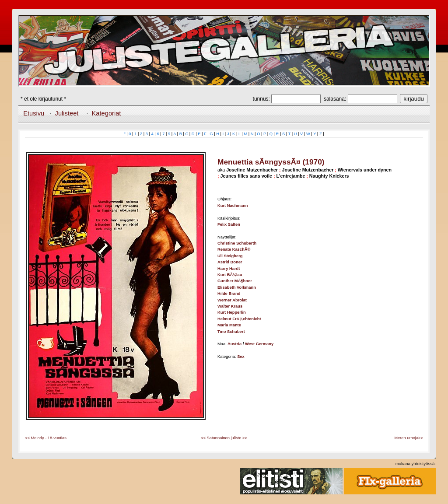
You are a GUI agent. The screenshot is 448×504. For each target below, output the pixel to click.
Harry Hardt (229, 269)
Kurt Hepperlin (232, 312)
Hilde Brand (229, 294)
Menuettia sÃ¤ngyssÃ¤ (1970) (271, 162)
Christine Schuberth (237, 243)
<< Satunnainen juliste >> (224, 438)
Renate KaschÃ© (234, 249)
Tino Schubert (231, 332)
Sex (241, 357)
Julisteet (67, 113)
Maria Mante (229, 325)
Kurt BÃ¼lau (230, 275)
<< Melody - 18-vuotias (46, 438)
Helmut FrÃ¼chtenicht (239, 319)
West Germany (259, 344)
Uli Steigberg (230, 256)
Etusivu (34, 113)
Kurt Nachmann (233, 206)
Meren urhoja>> (409, 438)
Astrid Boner (230, 262)
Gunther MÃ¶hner (235, 281)
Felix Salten (229, 224)
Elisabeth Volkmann (237, 287)
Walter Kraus (230, 306)
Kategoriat (107, 113)
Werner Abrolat (232, 300)
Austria (234, 344)
